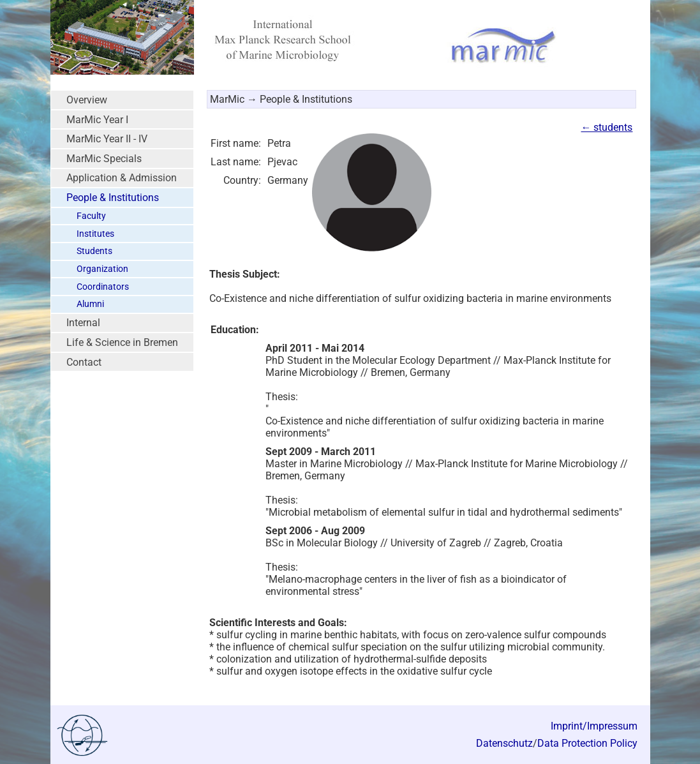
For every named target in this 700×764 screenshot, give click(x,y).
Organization (102, 269)
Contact (84, 362)
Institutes (95, 234)
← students (607, 127)
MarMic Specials (104, 159)
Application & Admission (122, 178)
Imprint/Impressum (594, 726)
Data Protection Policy (587, 743)
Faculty (91, 216)
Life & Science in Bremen (122, 342)
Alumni (90, 304)
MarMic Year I (97, 120)
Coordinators (103, 287)
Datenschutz (504, 743)
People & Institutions (113, 198)
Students (94, 251)
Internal (83, 323)
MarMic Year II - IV (107, 139)
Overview (87, 100)
